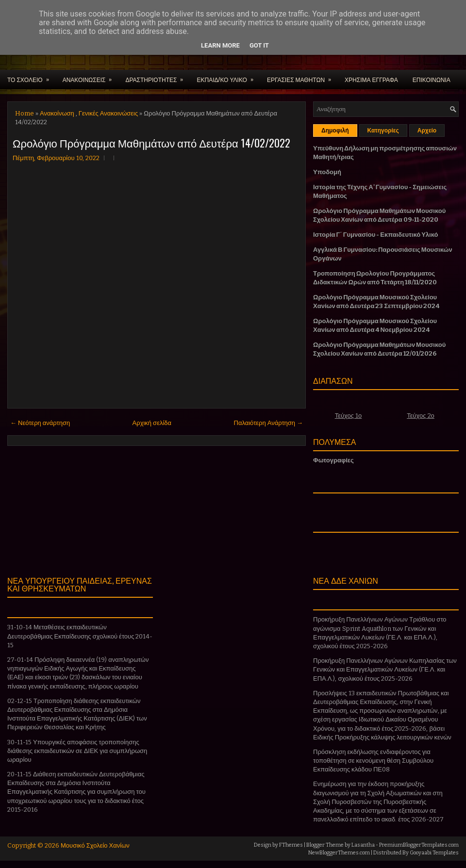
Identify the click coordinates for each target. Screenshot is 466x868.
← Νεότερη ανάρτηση (40, 423)
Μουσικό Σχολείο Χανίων (95, 845)
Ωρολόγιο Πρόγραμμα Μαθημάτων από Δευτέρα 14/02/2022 (151, 143)
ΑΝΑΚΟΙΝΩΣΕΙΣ (91, 77)
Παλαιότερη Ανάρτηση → (269, 423)
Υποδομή (327, 172)
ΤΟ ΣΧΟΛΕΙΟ (31, 77)
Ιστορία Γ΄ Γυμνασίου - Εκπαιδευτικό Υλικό (375, 235)
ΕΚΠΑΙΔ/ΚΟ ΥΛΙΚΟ (228, 77)
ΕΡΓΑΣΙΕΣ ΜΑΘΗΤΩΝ (302, 77)
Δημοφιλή (335, 131)
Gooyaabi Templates (434, 853)
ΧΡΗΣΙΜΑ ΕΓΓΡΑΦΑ (371, 79)
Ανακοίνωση (57, 113)
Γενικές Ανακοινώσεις (108, 113)
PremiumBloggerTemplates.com (419, 845)
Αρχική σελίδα (152, 423)
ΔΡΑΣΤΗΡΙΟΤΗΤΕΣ (157, 77)
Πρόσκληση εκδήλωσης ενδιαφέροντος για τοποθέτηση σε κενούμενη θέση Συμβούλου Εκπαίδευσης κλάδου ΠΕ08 (373, 761)
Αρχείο (427, 131)
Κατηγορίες (383, 131)
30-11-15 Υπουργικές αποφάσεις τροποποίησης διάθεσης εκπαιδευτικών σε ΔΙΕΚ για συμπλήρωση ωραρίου (77, 751)
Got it (259, 45)
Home (25, 113)
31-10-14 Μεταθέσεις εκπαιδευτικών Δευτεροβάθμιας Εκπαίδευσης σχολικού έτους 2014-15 (80, 636)
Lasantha (363, 845)
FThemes (291, 845)
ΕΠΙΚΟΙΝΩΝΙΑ (432, 79)
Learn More (220, 45)
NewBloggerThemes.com (339, 853)
